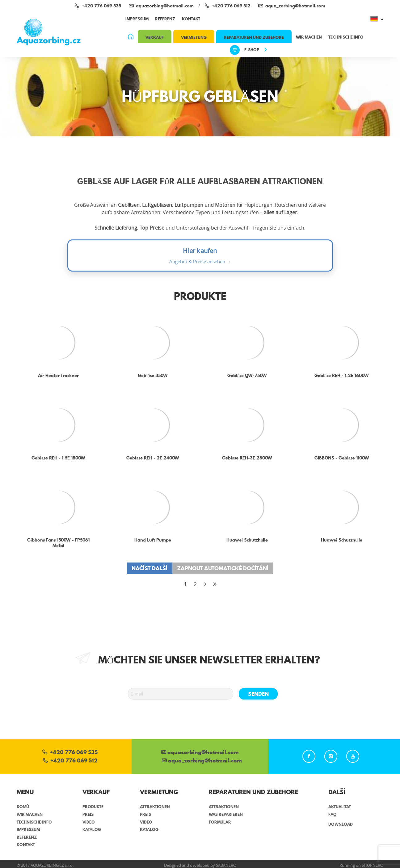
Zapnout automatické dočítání (223, 568)
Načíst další (149, 568)
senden (258, 694)
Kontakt (191, 19)
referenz (165, 19)
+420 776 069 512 (70, 761)
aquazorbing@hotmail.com (200, 753)
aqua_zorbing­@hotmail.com (202, 761)
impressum (137, 19)
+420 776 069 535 (70, 753)
